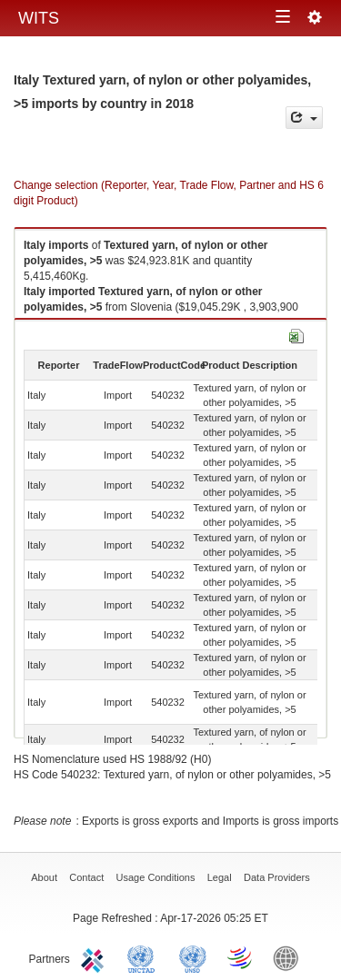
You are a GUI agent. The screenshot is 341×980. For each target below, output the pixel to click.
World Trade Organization (241, 957)
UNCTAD (145, 957)
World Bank (290, 957)
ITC (95, 957)
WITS (39, 18)
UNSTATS (193, 957)
